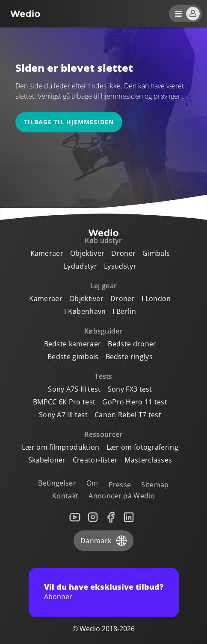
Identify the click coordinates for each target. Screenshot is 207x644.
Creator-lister (95, 460)
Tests (103, 376)
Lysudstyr (120, 266)
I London (156, 299)
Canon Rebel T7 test (128, 415)
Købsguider (103, 331)
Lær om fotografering (142, 447)
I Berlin (124, 311)
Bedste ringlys (129, 357)
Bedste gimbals (73, 357)
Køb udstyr (103, 240)
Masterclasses (148, 460)
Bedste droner (132, 344)
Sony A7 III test (63, 415)
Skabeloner (47, 460)
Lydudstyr (80, 266)
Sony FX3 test (130, 389)
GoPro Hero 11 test (135, 402)
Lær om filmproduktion (61, 447)
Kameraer (47, 253)
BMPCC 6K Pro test (64, 402)
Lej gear (104, 286)
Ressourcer (103, 434)
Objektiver (87, 253)
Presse (120, 485)
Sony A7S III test (74, 389)
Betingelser (57, 483)
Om (92, 483)
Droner (123, 253)
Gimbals (156, 253)
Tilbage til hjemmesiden (69, 122)
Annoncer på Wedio (121, 496)
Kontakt (65, 496)
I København (85, 311)
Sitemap (155, 485)
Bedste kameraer (73, 344)
